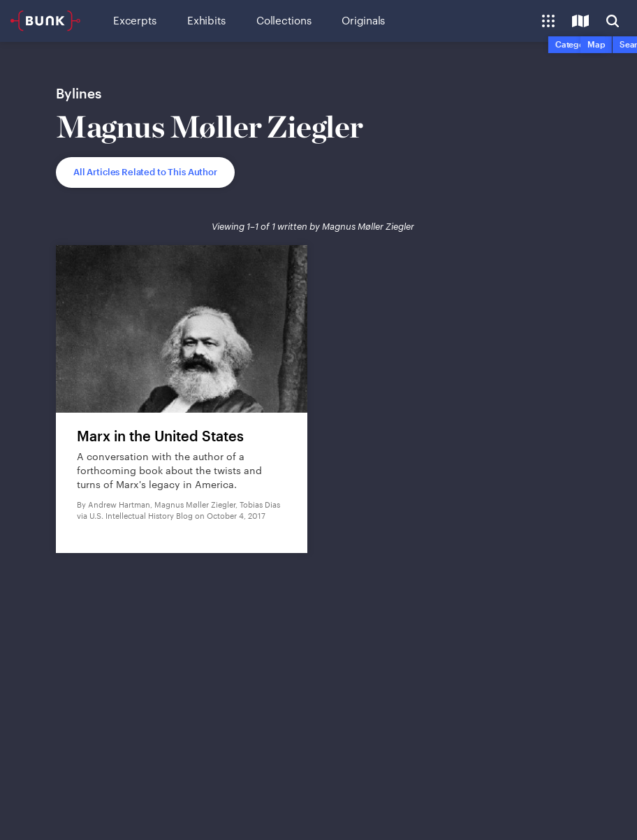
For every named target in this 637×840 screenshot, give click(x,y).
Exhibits (206, 20)
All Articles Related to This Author (145, 172)
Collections (284, 20)
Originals (363, 20)
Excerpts (135, 20)
